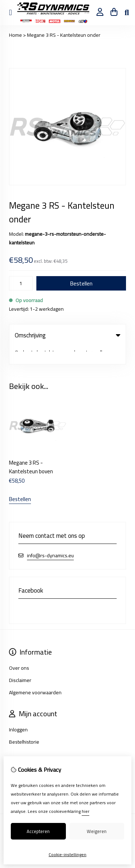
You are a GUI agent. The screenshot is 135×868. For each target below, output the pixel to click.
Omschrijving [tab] (67, 335)
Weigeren (97, 831)
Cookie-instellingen (67, 854)
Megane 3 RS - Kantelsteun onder (64, 35)
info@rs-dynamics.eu (50, 538)
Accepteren (38, 831)
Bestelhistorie (24, 724)
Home (15, 35)
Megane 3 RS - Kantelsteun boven (31, 449)
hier (85, 811)
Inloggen (18, 712)
